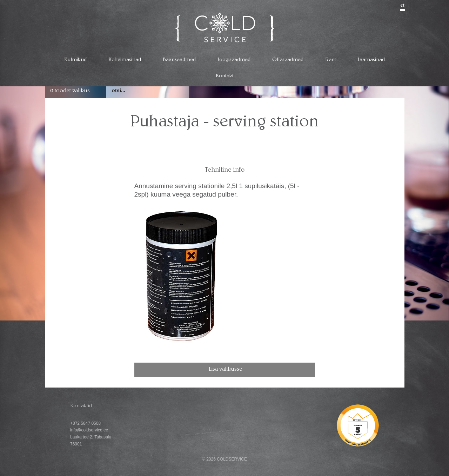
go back (393, 111)
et (403, 6)
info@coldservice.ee (89, 430)
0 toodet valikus (70, 91)
